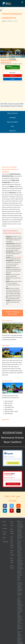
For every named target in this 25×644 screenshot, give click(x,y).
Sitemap (5, 529)
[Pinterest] (12, 511)
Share (16, 21)
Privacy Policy (5, 533)
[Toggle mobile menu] (22, 2)
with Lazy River (12, 524)
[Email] (19, 511)
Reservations (10, 21)
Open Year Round (12, 553)
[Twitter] (12, 506)
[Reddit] (19, 506)
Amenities (12, 118)
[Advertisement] (12, 35)
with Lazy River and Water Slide (12, 542)
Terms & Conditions (5, 540)
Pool (12, 126)
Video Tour (12, 131)
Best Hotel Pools (12, 560)
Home (4, 522)
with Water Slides (12, 531)
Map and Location (12, 122)
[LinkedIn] (6, 511)
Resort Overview (12, 113)
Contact (5, 525)
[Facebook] (6, 506)
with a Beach (12, 567)
